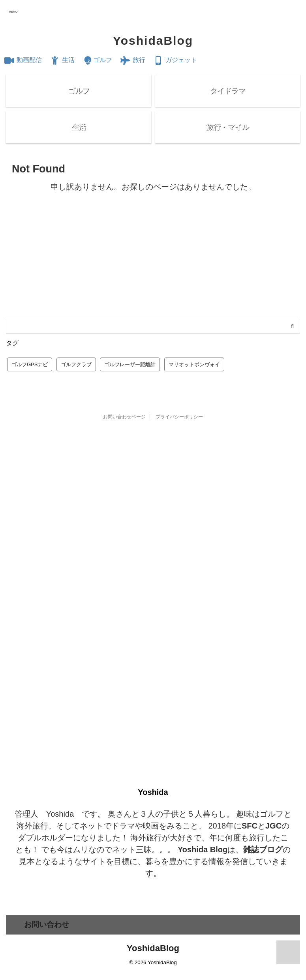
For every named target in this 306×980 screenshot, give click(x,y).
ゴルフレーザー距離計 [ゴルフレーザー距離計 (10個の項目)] (130, 379)
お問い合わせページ (124, 431)
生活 (62, 60)
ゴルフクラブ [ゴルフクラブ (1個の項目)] (76, 379)
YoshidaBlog (153, 41)
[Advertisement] (153, 274)
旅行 (133, 60)
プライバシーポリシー (179, 431)
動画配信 (23, 60)
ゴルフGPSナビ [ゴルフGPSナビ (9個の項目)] (30, 379)
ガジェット (175, 60)
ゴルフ (97, 60)
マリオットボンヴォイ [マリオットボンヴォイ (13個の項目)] (194, 379)
